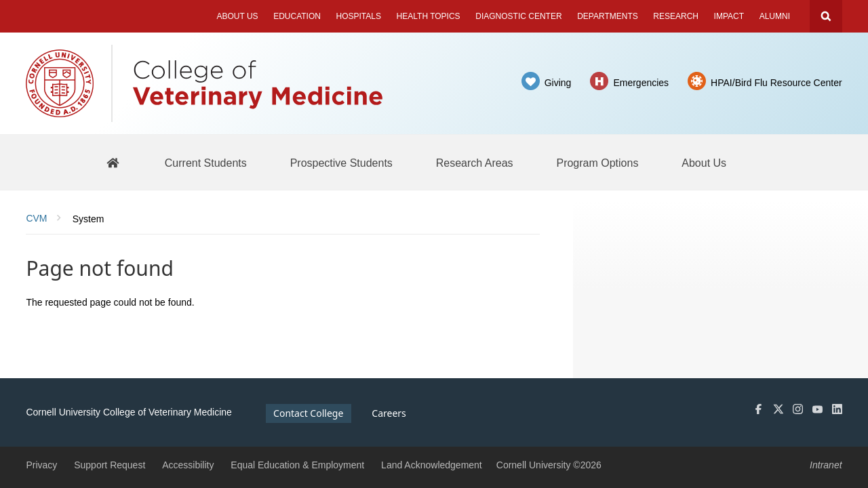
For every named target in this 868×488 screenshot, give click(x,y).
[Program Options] (597, 163)
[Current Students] (206, 163)
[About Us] (704, 163)
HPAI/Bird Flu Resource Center (776, 83)
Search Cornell (826, 16)
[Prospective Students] (341, 163)
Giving (558, 83)
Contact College (308, 413)
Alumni (775, 16)
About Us (237, 16)
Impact (729, 16)
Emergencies (641, 83)
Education (297, 16)
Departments (608, 16)
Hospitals (359, 16)
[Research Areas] (475, 163)
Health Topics (429, 16)
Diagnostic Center (518, 16)
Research (676, 16)
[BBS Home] (113, 162)
